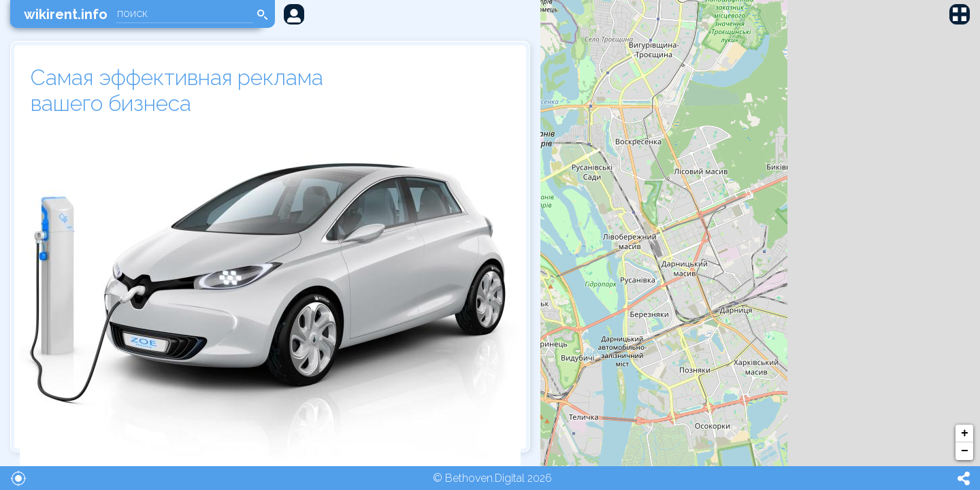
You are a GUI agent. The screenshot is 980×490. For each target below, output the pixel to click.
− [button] (965, 451)
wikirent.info (66, 14)
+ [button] (965, 434)
